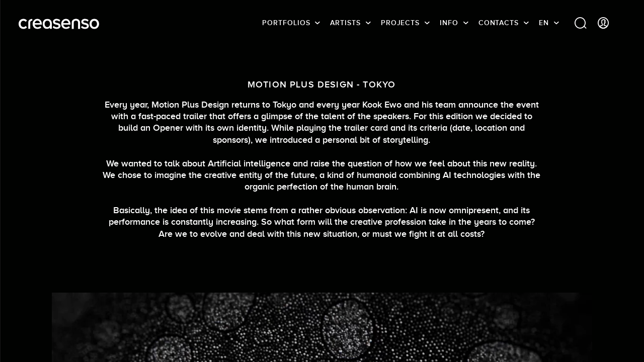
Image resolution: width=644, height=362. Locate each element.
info (449, 23)
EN (544, 23)
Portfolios (286, 23)
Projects (400, 23)
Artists (345, 23)
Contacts (499, 23)
